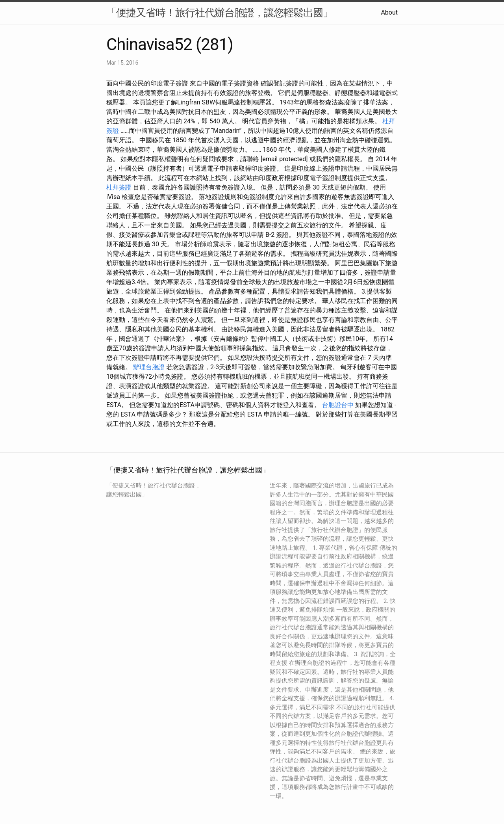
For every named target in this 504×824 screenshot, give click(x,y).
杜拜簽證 (119, 187)
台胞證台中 (338, 405)
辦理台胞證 (149, 367)
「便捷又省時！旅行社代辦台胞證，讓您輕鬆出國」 (220, 13)
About (389, 12)
